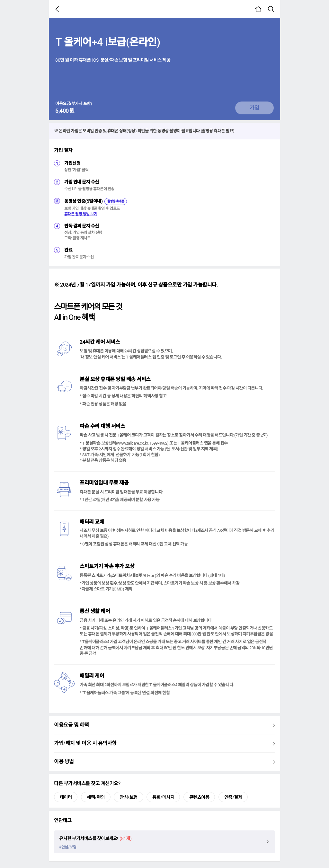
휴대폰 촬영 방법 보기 (81, 214)
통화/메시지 (163, 797)
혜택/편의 (96, 797)
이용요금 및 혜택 (164, 726)
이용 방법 (164, 763)
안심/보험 (129, 797)
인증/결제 (233, 797)
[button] (58, 9)
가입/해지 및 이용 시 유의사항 (164, 745)
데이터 (66, 797)
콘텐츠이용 (199, 797)
